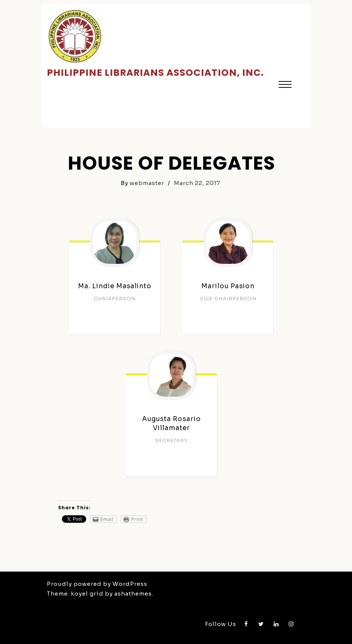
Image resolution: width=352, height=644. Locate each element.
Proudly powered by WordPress (97, 584)
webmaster (147, 183)
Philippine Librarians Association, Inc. (155, 73)
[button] (285, 85)
